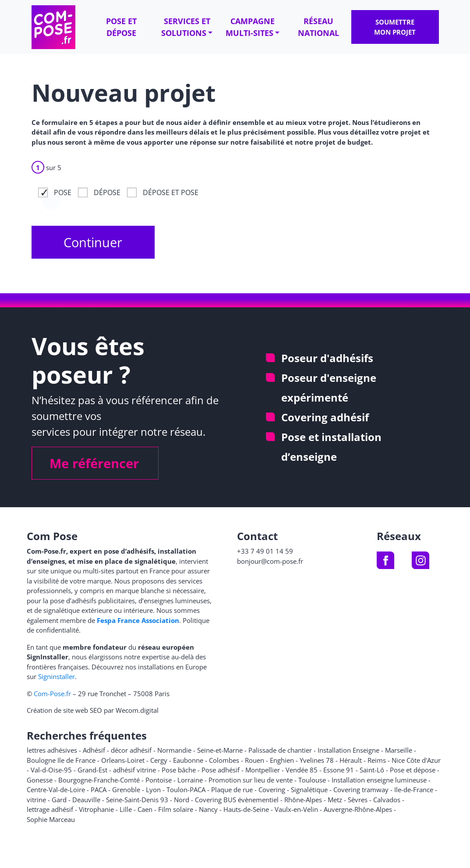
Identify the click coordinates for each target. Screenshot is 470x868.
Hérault (351, 760)
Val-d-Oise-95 (51, 770)
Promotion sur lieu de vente (251, 780)
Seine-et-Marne (220, 750)
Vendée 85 (302, 770)
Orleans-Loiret (123, 760)
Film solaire (176, 809)
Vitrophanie (96, 809)
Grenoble (126, 790)
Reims (377, 760)
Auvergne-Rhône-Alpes (358, 809)
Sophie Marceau (51, 819)
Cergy (159, 760)
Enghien (282, 760)
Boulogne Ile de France (61, 760)
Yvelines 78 (317, 760)
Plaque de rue (232, 790)
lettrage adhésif (50, 809)
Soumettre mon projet (395, 27)
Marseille (399, 750)
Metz (335, 800)
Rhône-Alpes (303, 800)
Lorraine (190, 780)
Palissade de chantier (280, 750)
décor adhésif (131, 750)
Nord (182, 800)
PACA (99, 790)
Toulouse (312, 780)
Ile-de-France (414, 790)
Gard (59, 800)
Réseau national (318, 27)
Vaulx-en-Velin (296, 809)
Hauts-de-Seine (246, 809)
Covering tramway (361, 790)
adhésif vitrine (134, 770)
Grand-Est (92, 770)
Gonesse (40, 780)
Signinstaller (57, 676)
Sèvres (358, 800)
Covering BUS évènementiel (237, 800)
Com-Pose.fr (52, 694)
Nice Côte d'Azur (416, 760)
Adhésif (94, 750)
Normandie (174, 750)
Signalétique (309, 790)
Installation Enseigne (348, 750)
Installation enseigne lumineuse (379, 780)
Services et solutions (186, 27)
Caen (145, 809)
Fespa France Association (138, 620)
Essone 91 (339, 770)
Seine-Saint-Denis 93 (137, 800)
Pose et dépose (121, 27)
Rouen (254, 760)
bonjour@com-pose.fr (270, 561)
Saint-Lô (372, 770)
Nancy (208, 809)
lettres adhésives (52, 750)
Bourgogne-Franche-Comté (99, 780)
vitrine (36, 800)
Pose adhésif (221, 770)
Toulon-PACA (186, 790)
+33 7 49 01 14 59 (265, 551)
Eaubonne (188, 760)
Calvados (387, 800)
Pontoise (159, 780)
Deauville (86, 800)
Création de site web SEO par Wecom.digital (93, 710)
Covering (272, 790)
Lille (126, 809)
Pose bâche (179, 770)
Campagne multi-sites (250, 27)
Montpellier (263, 770)
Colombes (224, 760)
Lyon (153, 790)
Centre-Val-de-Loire (56, 790)
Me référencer (94, 463)
